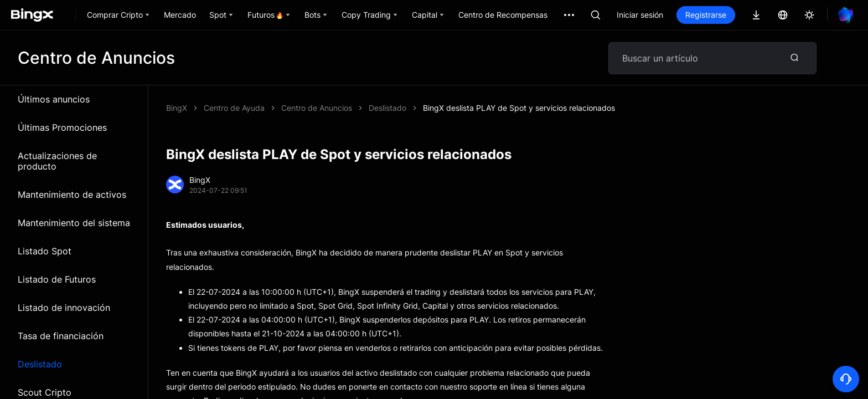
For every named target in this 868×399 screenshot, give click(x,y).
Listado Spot (45, 251)
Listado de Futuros (57, 279)
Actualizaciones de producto (57, 161)
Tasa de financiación (61, 336)
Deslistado (40, 364)
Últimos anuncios (54, 99)
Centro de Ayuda (234, 108)
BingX (177, 108)
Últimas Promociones (62, 127)
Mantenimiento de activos (72, 195)
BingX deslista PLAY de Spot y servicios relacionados (519, 108)
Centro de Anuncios (317, 108)
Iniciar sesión (640, 15)
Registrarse (706, 15)
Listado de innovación (64, 308)
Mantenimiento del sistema (74, 223)
